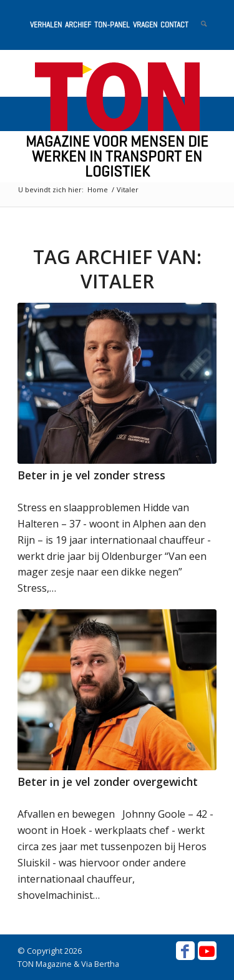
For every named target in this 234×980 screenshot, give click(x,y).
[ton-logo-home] (117, 97)
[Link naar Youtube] (207, 951)
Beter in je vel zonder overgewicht (108, 782)
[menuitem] (44, 25)
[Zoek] (197, 25)
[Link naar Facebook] (185, 951)
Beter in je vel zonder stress (91, 475)
